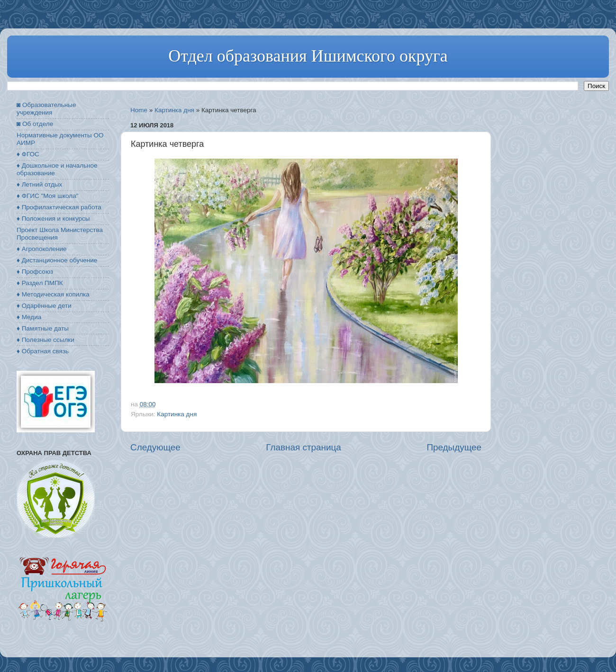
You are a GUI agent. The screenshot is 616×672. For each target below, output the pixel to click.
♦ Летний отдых (39, 184)
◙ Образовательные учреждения (46, 109)
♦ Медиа (29, 317)
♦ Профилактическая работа (59, 207)
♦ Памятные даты (43, 328)
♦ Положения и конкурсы (53, 219)
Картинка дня (174, 110)
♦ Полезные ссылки (45, 340)
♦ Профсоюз (35, 272)
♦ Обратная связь (43, 351)
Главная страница (303, 447)
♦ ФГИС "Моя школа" (47, 196)
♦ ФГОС (28, 154)
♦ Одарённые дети (44, 306)
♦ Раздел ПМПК (40, 283)
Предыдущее (454, 447)
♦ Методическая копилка (53, 294)
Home (139, 110)
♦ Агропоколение (42, 249)
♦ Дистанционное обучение (57, 260)
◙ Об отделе (35, 124)
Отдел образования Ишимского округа (308, 56)
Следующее (155, 447)
